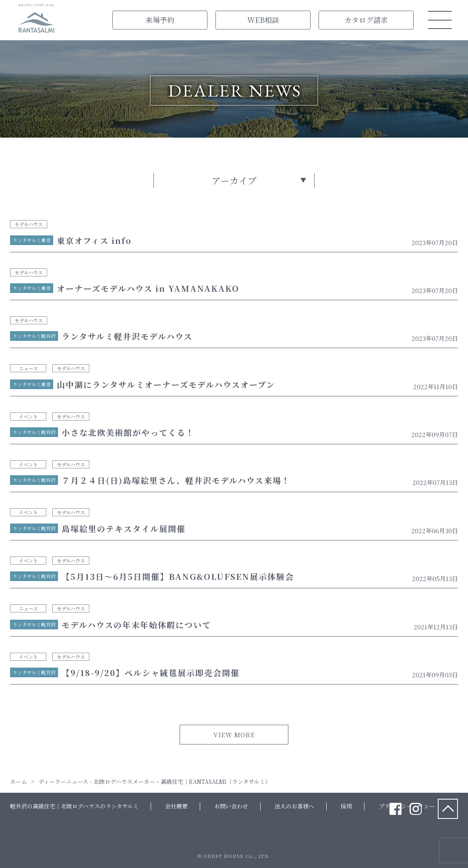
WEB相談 (263, 20)
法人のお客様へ (294, 806)
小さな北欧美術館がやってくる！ (128, 432)
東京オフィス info (94, 240)
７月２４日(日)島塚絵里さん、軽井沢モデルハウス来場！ (176, 480)
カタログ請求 (366, 20)
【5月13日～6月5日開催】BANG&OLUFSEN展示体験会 (178, 576)
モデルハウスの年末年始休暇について (136, 625)
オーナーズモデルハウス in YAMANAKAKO (148, 288)
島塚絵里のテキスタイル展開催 (124, 529)
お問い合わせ (231, 806)
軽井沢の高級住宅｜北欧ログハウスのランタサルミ (74, 806)
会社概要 (176, 806)
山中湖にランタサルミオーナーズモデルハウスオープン (166, 385)
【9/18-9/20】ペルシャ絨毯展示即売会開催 (151, 673)
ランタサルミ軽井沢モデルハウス (127, 336)
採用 (346, 806)
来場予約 (160, 20)
